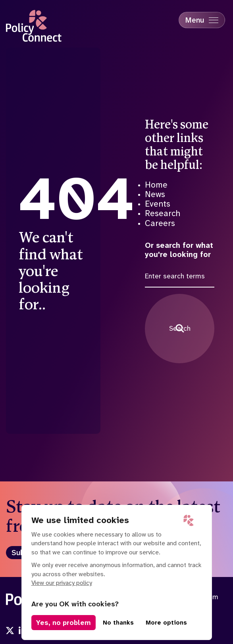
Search (180, 328)
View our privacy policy (62, 583)
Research (163, 213)
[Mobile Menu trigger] (202, 20)
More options (166, 623)
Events (158, 204)
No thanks (118, 623)
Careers (160, 223)
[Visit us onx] (10, 631)
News (155, 194)
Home (156, 185)
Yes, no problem (64, 623)
